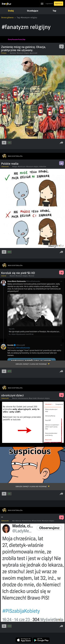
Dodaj (11, 11)
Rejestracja (59, 4)
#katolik (12, 276)
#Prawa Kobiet (37, 521)
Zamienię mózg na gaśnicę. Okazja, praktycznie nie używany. (23, 49)
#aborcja (18, 521)
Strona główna (7, 17)
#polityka (13, 53)
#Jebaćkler (43, 167)
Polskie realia (10, 164)
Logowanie (49, 4)
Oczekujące (33, 11)
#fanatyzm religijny (23, 53)
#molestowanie (23, 398)
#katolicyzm (22, 167)
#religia (15, 167)
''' (2, 518)
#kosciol (15, 398)
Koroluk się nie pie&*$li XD (18, 273)
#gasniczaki (34, 53)
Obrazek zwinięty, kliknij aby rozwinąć (31, 364)
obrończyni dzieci (12, 395)
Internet (4, 276)
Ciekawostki (5, 167)
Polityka (4, 53)
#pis (14, 521)
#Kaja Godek (33, 398)
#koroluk (31, 276)
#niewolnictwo (27, 521)
